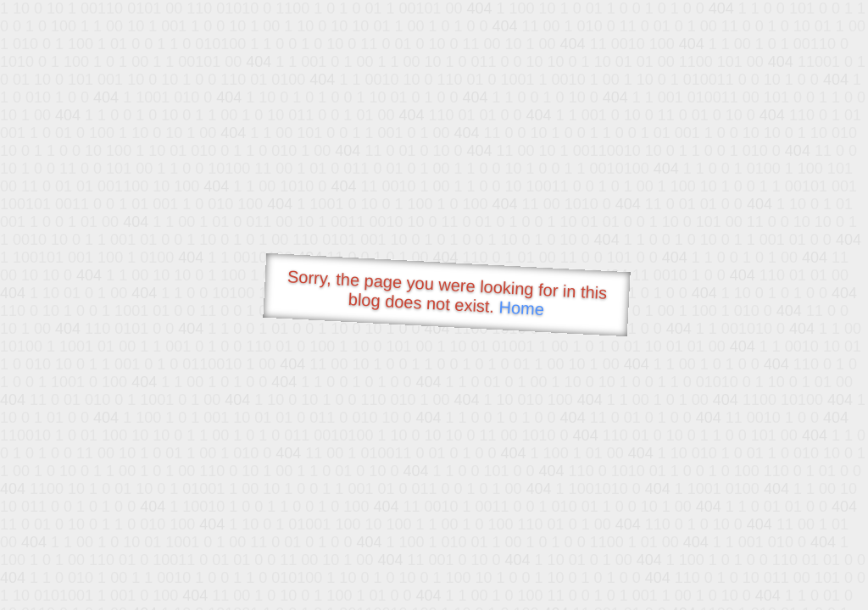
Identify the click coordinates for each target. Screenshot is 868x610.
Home (521, 308)
